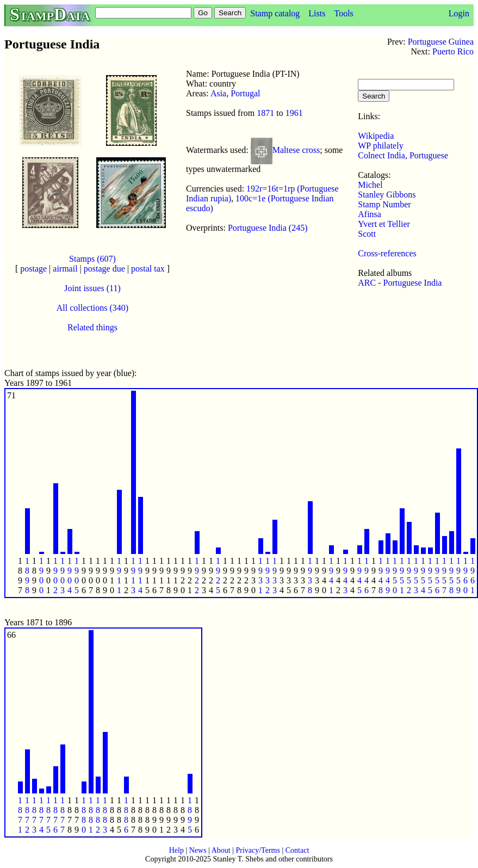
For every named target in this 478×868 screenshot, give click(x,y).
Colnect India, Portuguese (403, 155)
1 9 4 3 (345, 575)
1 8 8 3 (105, 815)
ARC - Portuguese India (400, 283)
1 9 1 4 (140, 575)
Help (176, 850)
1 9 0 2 (55, 575)
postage (33, 269)
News (198, 850)
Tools (343, 13)
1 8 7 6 (55, 815)
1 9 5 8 (451, 575)
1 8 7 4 (41, 815)
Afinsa (370, 214)
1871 (265, 113)
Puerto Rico (453, 51)
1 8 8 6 (126, 815)
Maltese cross (296, 150)
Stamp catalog (275, 13)
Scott (367, 234)
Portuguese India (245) (268, 228)
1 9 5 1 (402, 575)
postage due (104, 269)
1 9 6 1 (473, 575)
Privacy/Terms (257, 850)
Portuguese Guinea (441, 42)
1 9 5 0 (395, 575)
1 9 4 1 (331, 575)
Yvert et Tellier (384, 224)
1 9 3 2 (268, 575)
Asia (218, 93)
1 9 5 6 (437, 575)
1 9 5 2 (409, 575)
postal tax (148, 269)
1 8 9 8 (27, 575)
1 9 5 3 (416, 575)
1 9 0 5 (77, 575)
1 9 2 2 (197, 575)
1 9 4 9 (388, 575)
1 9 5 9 (458, 575)
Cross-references (387, 253)
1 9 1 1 (119, 575)
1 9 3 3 (275, 575)
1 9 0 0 (41, 575)
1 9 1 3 (133, 575)
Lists (317, 13)
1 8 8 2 (98, 815)
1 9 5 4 (423, 575)
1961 (294, 113)
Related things (92, 327)
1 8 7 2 (27, 815)
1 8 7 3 (34, 815)
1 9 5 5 (430, 575)
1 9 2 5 (218, 575)
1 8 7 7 (63, 815)
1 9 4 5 (359, 575)
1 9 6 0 (465, 575)
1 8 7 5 (48, 815)
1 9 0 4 (70, 575)
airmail (65, 269)
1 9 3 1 (260, 575)
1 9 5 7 (444, 575)
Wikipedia (376, 136)
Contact (297, 850)
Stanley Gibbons (387, 195)
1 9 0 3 (63, 575)
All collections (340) (92, 308)
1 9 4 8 (381, 575)
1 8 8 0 (84, 815)
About (221, 850)
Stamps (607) (92, 259)
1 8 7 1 (20, 815)
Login (459, 13)
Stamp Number (384, 204)
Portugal (245, 93)
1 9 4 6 (367, 575)
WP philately (380, 146)
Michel (370, 185)
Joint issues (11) (92, 288)
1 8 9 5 (190, 815)
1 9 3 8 (310, 575)
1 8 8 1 (91, 815)
